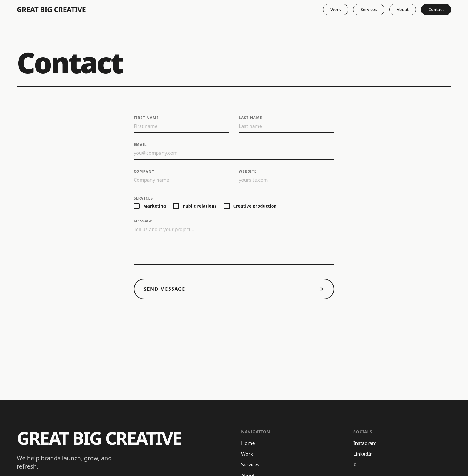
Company (144, 171)
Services (369, 9)
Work (336, 9)
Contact (436, 9)
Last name (251, 118)
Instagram (365, 443)
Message (143, 221)
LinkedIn (363, 454)
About (403, 9)
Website (248, 171)
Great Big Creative (51, 10)
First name (146, 118)
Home (248, 443)
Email (140, 145)
